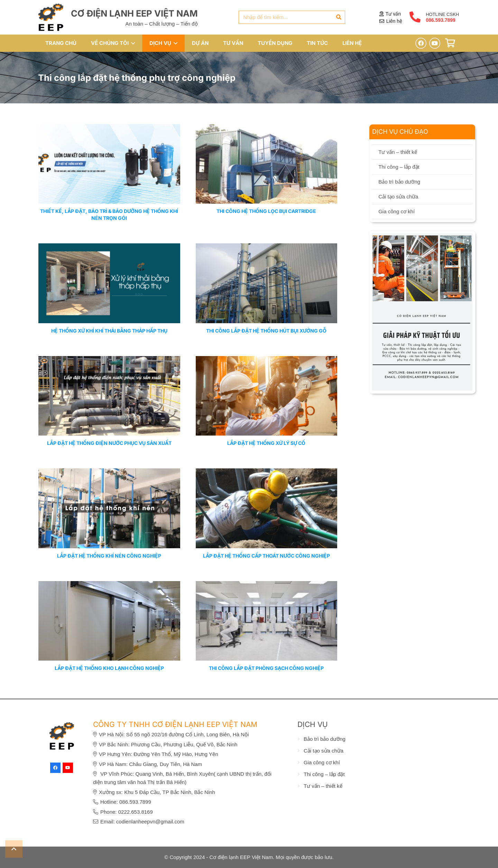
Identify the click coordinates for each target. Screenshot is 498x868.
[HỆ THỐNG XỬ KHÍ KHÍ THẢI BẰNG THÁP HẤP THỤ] (109, 248)
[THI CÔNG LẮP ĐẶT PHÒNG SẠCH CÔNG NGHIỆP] (267, 585)
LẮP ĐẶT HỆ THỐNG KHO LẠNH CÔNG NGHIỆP (109, 668)
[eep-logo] (51, 17)
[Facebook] (421, 43)
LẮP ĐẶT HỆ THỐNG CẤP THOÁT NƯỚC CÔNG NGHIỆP (266, 556)
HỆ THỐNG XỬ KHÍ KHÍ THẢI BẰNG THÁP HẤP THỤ (109, 331)
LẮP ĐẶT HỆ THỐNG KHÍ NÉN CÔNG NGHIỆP (109, 556)
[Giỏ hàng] (450, 43)
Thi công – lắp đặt (399, 167)
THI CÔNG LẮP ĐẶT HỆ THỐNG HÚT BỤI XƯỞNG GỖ (266, 331)
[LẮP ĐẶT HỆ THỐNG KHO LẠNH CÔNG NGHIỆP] (109, 585)
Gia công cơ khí (396, 211)
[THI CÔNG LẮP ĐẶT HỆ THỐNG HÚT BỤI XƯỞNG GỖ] (267, 248)
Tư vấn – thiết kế (398, 152)
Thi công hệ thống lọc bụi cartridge (266, 211)
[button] (132, 43)
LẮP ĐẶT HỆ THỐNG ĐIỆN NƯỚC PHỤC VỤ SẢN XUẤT (109, 443)
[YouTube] (435, 43)
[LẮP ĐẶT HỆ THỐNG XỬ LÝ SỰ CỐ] (267, 360)
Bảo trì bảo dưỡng (399, 182)
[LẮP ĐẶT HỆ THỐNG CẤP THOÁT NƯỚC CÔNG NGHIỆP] (267, 472)
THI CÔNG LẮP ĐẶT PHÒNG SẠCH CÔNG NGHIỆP (266, 668)
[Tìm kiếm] (339, 17)
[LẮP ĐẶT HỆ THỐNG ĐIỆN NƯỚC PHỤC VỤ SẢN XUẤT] (109, 360)
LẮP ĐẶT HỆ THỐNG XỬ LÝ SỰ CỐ (266, 443)
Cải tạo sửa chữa (398, 197)
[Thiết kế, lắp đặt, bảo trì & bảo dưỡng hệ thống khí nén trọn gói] (109, 128)
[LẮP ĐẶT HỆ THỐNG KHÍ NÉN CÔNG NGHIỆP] (109, 472)
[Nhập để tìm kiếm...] (292, 17)
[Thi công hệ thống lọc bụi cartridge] (267, 128)
